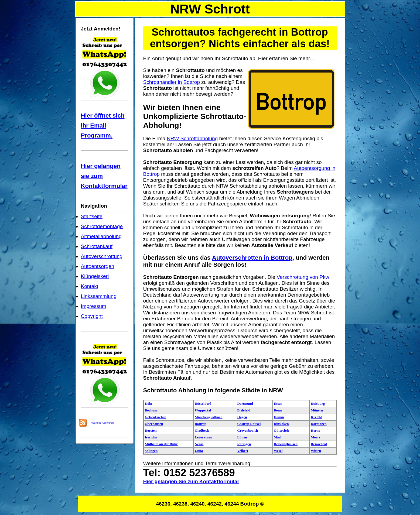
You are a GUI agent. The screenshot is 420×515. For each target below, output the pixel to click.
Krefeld (316, 417)
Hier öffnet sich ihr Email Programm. (103, 126)
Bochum (151, 410)
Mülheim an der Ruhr (161, 444)
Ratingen (244, 444)
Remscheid (319, 444)
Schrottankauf (97, 246)
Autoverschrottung (102, 256)
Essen (278, 404)
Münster (317, 410)
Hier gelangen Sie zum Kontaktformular (191, 481)
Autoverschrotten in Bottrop (252, 258)
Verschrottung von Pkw (303, 277)
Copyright (92, 316)
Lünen (242, 437)
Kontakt (90, 286)
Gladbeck (202, 430)
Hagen (242, 417)
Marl (278, 437)
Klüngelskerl (95, 276)
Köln (148, 404)
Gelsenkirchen (156, 417)
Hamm (279, 417)
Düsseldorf (203, 404)
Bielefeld (244, 410)
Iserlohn (151, 437)
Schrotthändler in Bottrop (172, 82)
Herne (315, 430)
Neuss (199, 444)
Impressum (94, 306)
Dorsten (151, 430)
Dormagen (319, 424)
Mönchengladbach (209, 417)
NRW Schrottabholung (192, 138)
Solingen (151, 451)
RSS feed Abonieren (102, 423)
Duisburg (318, 404)
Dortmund (245, 404)
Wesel (278, 451)
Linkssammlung (99, 296)
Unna (199, 451)
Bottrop (201, 424)
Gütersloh (281, 430)
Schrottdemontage (102, 226)
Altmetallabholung (101, 236)
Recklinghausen (286, 444)
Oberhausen (154, 424)
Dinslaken (281, 424)
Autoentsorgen (98, 266)
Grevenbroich (247, 430)
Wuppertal (203, 410)
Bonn (278, 410)
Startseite (92, 216)
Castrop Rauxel (249, 424)
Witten (316, 451)
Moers (315, 437)
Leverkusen (204, 437)
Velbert (243, 451)
